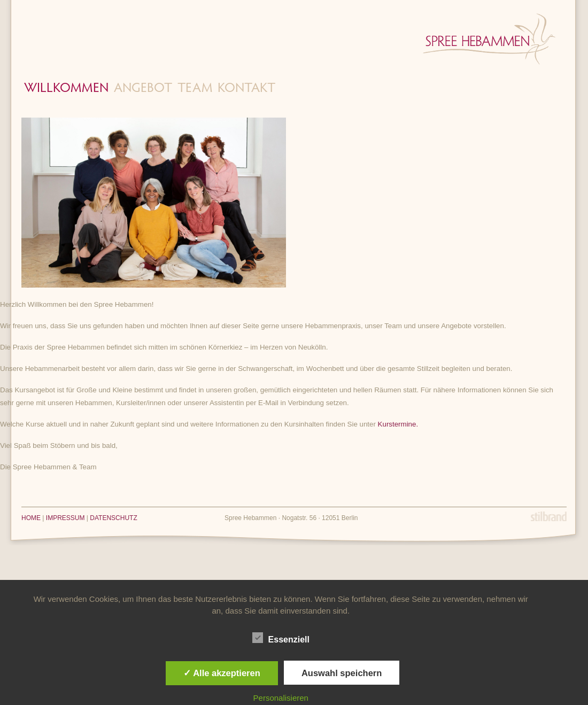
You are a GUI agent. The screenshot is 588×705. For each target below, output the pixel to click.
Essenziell (281, 638)
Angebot (143, 89)
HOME (31, 518)
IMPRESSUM (65, 518)
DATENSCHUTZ (113, 518)
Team (195, 89)
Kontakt (246, 89)
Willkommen (66, 89)
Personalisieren (281, 698)
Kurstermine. (398, 424)
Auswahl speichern (342, 673)
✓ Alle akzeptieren (222, 673)
